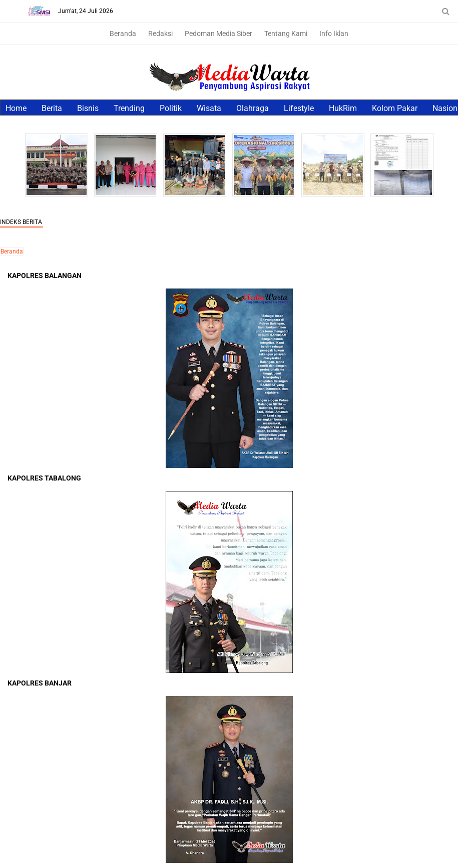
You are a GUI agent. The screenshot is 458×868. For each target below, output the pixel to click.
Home (16, 108)
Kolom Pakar (395, 108)
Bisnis (88, 108)
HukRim (343, 108)
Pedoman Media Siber (218, 33)
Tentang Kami (286, 33)
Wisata (209, 108)
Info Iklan (334, 33)
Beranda (123, 33)
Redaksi (160, 33)
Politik (171, 108)
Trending (129, 108)
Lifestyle (299, 108)
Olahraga (253, 108)
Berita (52, 108)
